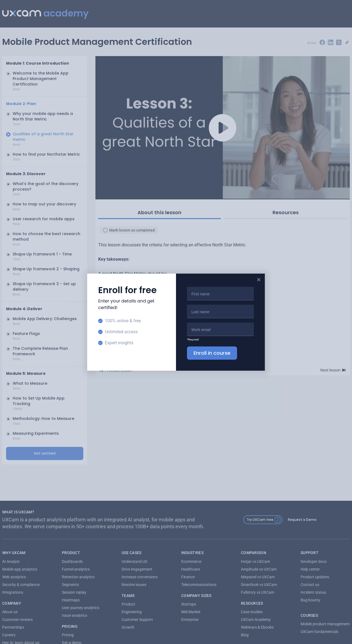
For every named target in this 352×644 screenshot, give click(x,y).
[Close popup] (259, 280)
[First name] (220, 293)
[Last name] (220, 311)
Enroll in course (212, 353)
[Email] (220, 329)
